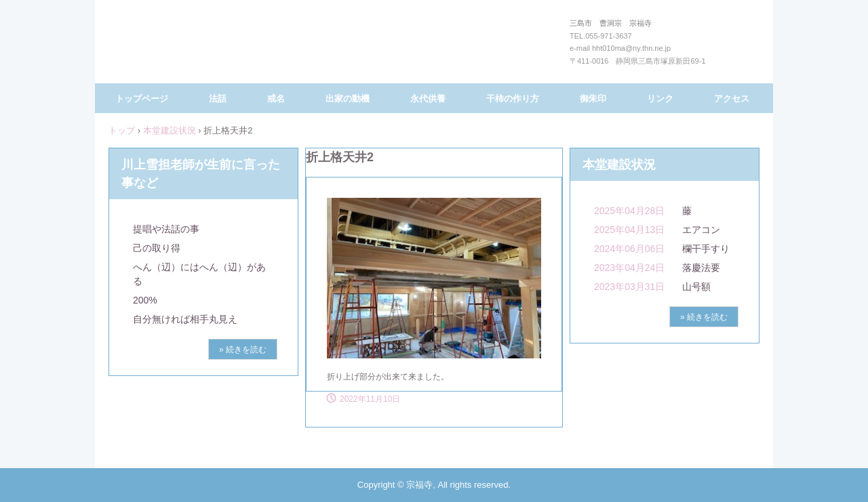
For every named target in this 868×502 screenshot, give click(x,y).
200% (145, 300)
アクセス (732, 99)
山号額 (696, 287)
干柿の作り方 (513, 99)
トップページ (142, 99)
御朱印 (593, 99)
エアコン (701, 230)
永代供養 (428, 99)
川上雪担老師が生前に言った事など (201, 174)
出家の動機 (348, 99)
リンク (660, 99)
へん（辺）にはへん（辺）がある (199, 274)
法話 (218, 99)
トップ (122, 130)
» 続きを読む (243, 350)
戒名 (276, 99)
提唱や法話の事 (166, 229)
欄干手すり (706, 249)
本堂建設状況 (170, 130)
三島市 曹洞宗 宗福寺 (431, 46)
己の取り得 (157, 248)
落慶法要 (701, 268)
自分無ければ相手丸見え (185, 319)
